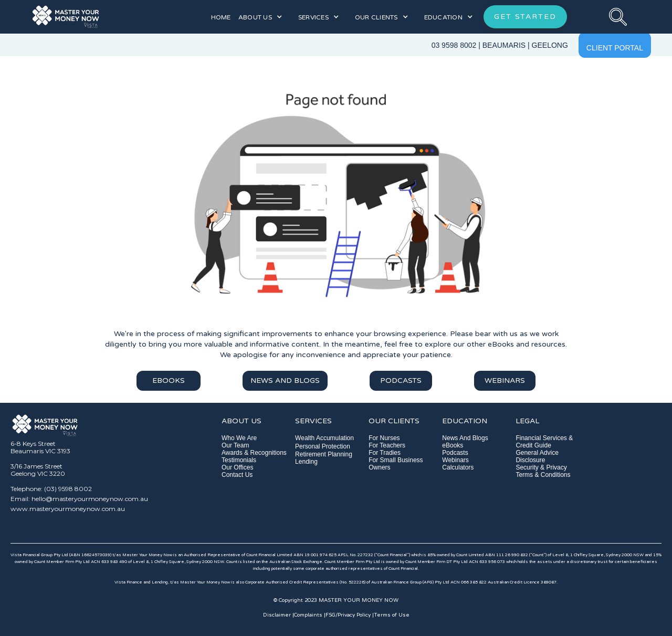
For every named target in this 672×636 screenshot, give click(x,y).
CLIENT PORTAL (615, 48)
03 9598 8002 (454, 45)
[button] (260, 17)
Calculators (458, 467)
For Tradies (385, 453)
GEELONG (550, 45)
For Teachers (387, 445)
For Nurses (384, 438)
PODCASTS (401, 380)
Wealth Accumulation (324, 438)
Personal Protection (323, 446)
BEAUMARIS (504, 45)
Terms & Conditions (543, 475)
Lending (306, 462)
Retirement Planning (324, 454)
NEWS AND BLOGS (285, 380)
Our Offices (237, 467)
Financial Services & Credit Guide (544, 442)
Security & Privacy (541, 467)
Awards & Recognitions (254, 453)
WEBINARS (505, 380)
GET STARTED (525, 17)
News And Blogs (465, 438)
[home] (101, 17)
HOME (221, 17)
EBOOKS (169, 380)
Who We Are (239, 438)
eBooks (453, 445)
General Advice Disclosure (537, 456)
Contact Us (237, 475)
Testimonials (239, 460)
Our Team (235, 445)
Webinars (455, 460)
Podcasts (455, 453)
